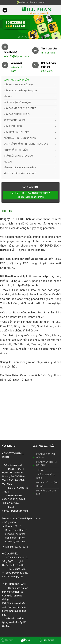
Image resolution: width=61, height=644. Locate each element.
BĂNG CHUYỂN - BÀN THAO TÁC (20, 174)
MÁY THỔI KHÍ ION (13, 126)
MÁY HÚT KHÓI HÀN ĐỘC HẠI (18, 85)
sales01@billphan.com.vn (15, 511)
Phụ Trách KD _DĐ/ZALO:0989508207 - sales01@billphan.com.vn (31, 195)
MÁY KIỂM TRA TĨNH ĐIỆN (17, 132)
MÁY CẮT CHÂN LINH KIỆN (17, 114)
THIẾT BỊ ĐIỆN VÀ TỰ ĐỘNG (17, 102)
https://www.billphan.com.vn (26, 518)
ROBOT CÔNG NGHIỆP (15, 120)
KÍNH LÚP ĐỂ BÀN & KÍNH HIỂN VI (20, 168)
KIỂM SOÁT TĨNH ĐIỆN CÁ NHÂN (20, 138)
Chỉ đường (46, 640)
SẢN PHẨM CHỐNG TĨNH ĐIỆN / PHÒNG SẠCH (27, 144)
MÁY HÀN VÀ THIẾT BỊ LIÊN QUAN (20, 91)
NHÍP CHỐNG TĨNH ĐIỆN (16, 150)
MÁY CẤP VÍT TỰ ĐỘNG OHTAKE (20, 108)
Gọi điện (7, 640)
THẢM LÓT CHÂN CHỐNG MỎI (19, 156)
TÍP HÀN (8, 97)
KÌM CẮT (8, 162)
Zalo (26, 640)
